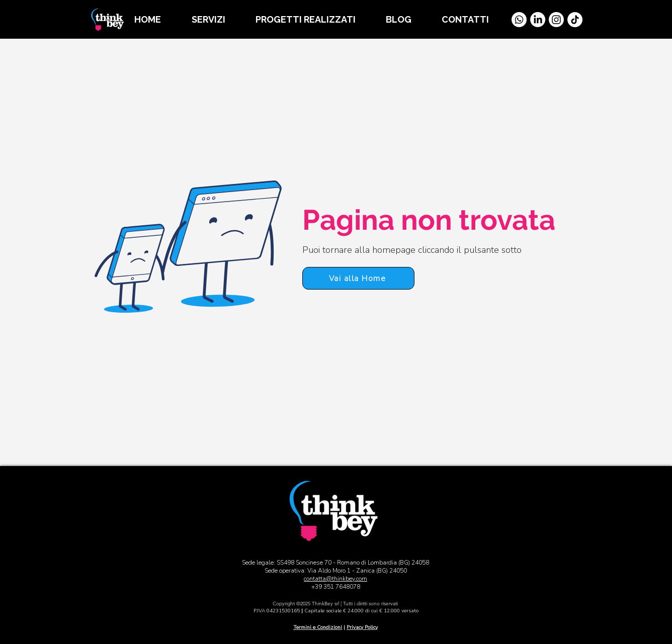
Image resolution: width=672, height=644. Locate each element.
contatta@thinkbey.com (335, 579)
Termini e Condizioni (318, 627)
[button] (216, 20)
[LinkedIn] (538, 20)
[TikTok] (575, 20)
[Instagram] (556, 20)
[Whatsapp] (519, 20)
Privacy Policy (362, 627)
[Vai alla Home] (99, 458)
